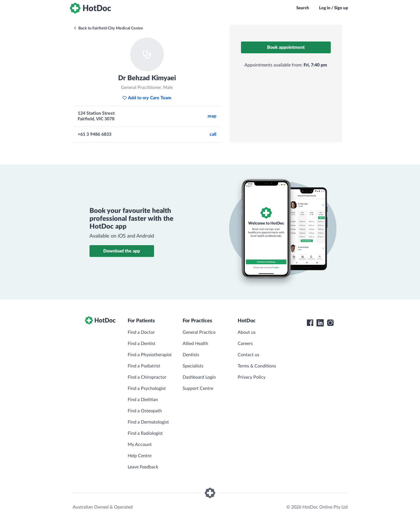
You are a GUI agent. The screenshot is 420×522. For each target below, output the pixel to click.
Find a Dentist (142, 344)
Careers (245, 344)
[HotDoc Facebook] (310, 323)
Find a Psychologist (147, 388)
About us (247, 332)
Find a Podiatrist (144, 366)
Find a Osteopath (145, 411)
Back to (108, 28)
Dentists (191, 355)
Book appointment (286, 47)
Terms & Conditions (257, 366)
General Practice (199, 332)
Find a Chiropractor (147, 377)
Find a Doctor (141, 332)
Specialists (193, 366)
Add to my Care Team (147, 98)
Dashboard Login (199, 377)
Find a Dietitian (143, 400)
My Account (140, 445)
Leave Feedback (143, 467)
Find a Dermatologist (148, 422)
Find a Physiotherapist (150, 355)
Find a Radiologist (145, 433)
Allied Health (195, 344)
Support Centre (198, 388)
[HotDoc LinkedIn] (320, 323)
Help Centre (140, 456)
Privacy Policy (252, 377)
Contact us (248, 355)
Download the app (122, 251)
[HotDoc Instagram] (330, 323)
